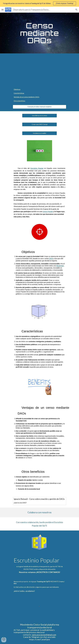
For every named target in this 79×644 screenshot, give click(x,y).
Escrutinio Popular (37, 168)
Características (19, 93)
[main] (39, 33)
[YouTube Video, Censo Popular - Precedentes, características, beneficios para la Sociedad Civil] (39, 69)
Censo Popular (48, 212)
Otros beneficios (19, 101)
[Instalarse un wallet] (39, 133)
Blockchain (60, 266)
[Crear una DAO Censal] (39, 124)
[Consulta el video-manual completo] (39, 107)
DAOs (51, 259)
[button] (3, 10)
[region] (39, 3)
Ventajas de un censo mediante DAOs (26, 97)
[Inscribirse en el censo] (39, 116)
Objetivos (17, 89)
